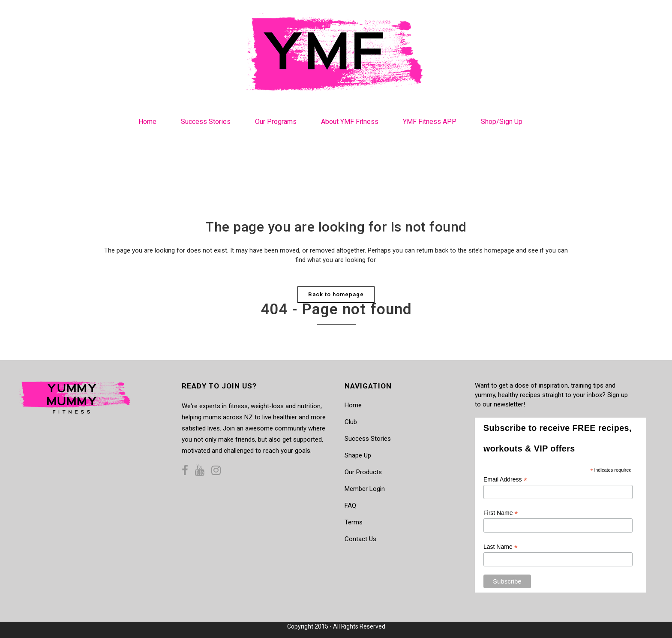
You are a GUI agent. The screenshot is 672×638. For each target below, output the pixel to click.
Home (353, 405)
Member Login (365, 489)
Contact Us (360, 539)
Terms (354, 522)
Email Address (505, 480)
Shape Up (358, 455)
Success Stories (368, 439)
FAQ (350, 506)
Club (351, 422)
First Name (501, 513)
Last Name (501, 547)
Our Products (363, 472)
